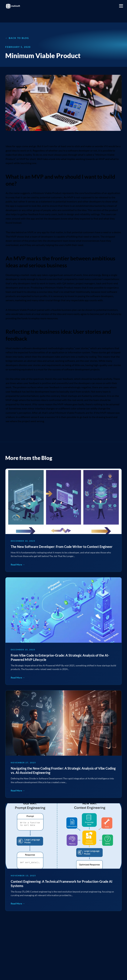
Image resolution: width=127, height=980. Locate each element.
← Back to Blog (17, 38)
